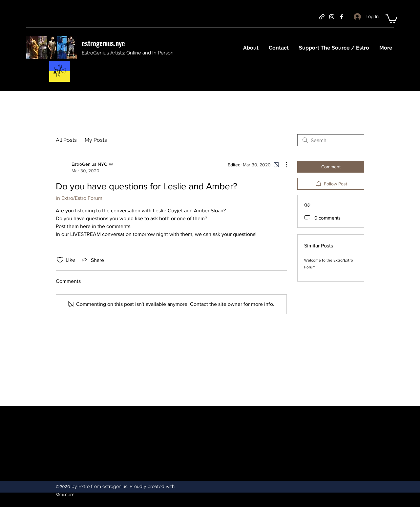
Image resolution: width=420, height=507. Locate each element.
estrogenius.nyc (103, 43)
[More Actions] (283, 165)
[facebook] (342, 17)
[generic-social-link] (322, 17)
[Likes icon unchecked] (60, 260)
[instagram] (332, 17)
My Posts (96, 140)
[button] (391, 18)
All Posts (66, 140)
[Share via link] (92, 260)
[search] (331, 140)
